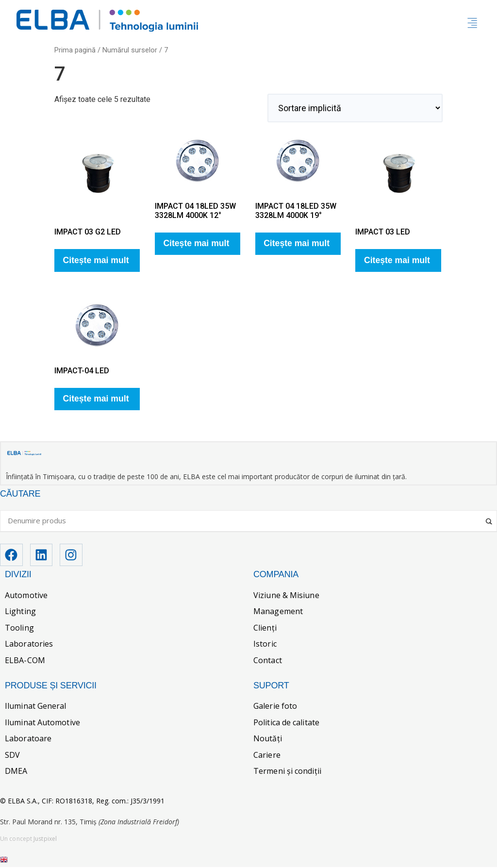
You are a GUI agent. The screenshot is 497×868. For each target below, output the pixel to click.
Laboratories (29, 645)
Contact (268, 661)
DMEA (16, 772)
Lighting (20, 613)
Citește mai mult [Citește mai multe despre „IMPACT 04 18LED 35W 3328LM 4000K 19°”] (297, 243)
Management (278, 613)
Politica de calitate (286, 723)
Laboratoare (28, 739)
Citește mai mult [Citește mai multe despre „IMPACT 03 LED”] (397, 260)
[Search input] (244, 521)
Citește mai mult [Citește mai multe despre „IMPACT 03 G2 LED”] (96, 260)
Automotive (26, 596)
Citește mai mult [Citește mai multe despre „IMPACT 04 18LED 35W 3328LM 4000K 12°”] (196, 243)
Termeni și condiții (287, 772)
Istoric (265, 645)
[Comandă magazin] (355, 108)
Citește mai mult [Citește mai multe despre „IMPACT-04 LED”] (96, 399)
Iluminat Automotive (42, 723)
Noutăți (268, 739)
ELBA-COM (25, 661)
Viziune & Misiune (286, 596)
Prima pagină (75, 50)
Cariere (267, 756)
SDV (12, 756)
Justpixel (45, 840)
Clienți (265, 629)
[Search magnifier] (490, 518)
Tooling (19, 629)
